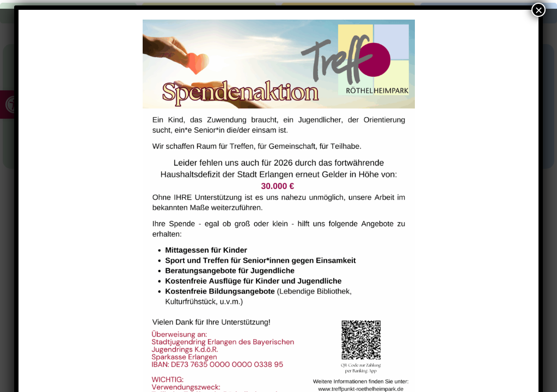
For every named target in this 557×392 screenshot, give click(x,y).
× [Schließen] (538, 10)
